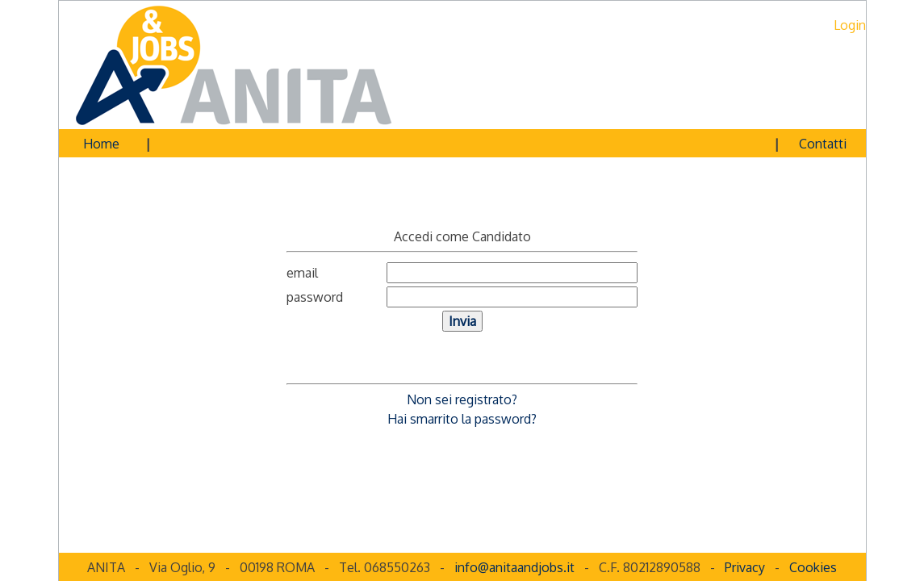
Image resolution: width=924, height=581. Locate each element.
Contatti (823, 144)
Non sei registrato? (462, 399)
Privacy (745, 567)
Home (101, 144)
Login (850, 25)
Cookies (813, 567)
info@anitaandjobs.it (514, 567)
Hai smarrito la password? (462, 419)
